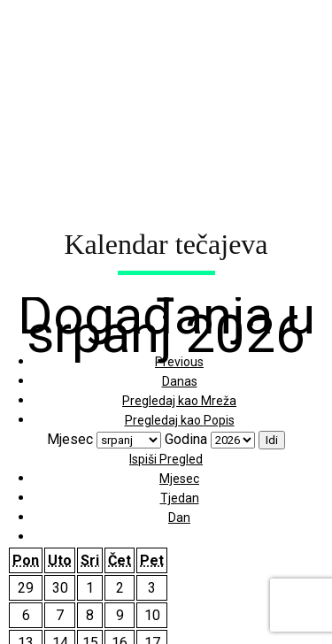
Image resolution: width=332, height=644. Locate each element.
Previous (179, 362)
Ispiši (166, 459)
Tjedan (180, 498)
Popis (180, 420)
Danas (180, 381)
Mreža (179, 401)
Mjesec (70, 439)
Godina (186, 439)
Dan (179, 517)
